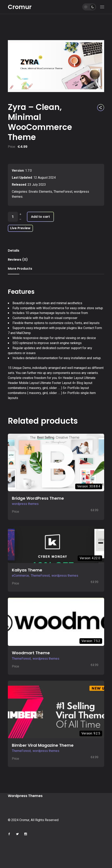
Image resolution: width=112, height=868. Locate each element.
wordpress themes (25, 504)
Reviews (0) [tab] (18, 260)
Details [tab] (14, 251)
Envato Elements (40, 192)
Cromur (20, 7)
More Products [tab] (20, 269)
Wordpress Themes (25, 796)
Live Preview (20, 228)
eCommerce (20, 576)
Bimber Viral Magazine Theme (43, 745)
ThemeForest (63, 192)
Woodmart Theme (31, 653)
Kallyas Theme (27, 570)
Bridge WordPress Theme (38, 498)
